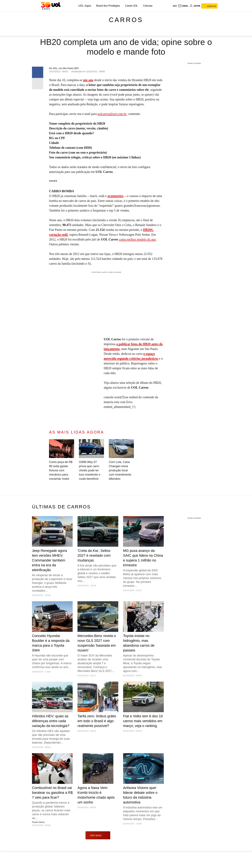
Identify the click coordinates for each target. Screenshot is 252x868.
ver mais (98, 835)
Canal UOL (132, 6)
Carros (126, 20)
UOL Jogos (85, 6)
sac (175, 6)
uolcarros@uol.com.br (112, 114)
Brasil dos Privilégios (108, 6)
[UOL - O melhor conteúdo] (51, 6)
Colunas (148, 6)
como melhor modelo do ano (137, 239)
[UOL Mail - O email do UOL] (183, 6)
